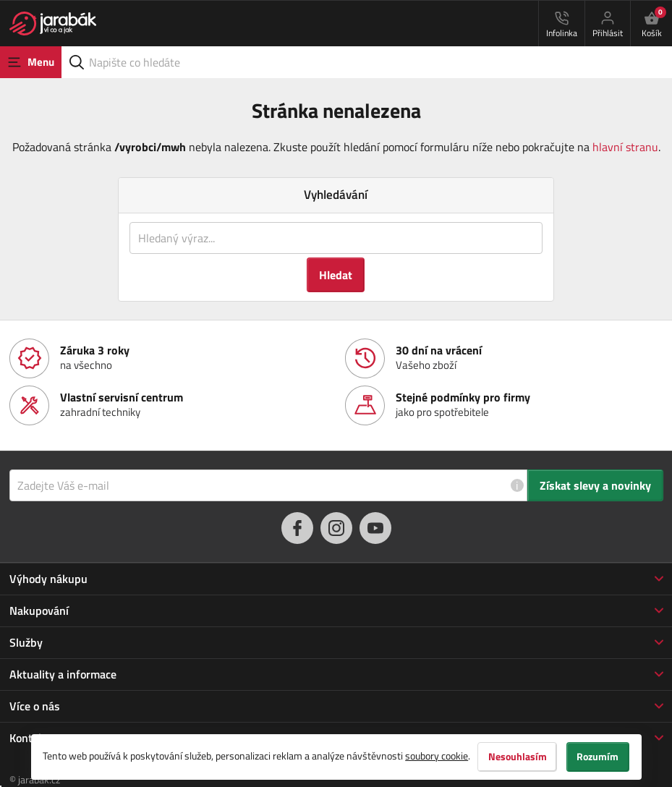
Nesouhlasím (517, 757)
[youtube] (375, 528)
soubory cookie (437, 756)
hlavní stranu (625, 147)
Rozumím (598, 757)
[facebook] (297, 528)
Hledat (336, 275)
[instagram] (336, 528)
